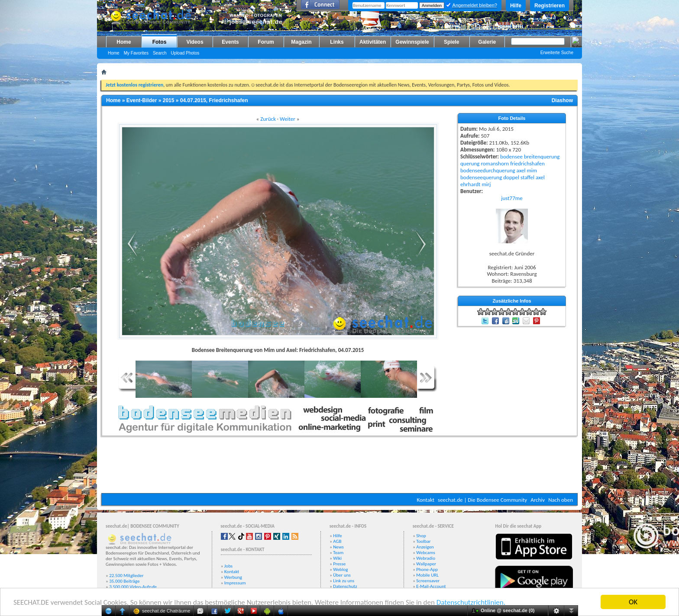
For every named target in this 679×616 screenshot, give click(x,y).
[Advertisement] (339, 467)
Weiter (288, 119)
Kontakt (425, 500)
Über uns (342, 575)
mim (532, 170)
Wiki (337, 558)
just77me (512, 198)
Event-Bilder (142, 100)
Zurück (268, 119)
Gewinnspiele (412, 42)
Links (337, 42)
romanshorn (495, 163)
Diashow (562, 100)
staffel (527, 177)
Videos (195, 42)
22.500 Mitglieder (126, 576)
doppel (511, 177)
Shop (421, 536)
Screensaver (428, 581)
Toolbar (423, 541)
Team (338, 553)
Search (160, 53)
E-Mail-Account (431, 586)
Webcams (426, 553)
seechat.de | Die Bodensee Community (482, 500)
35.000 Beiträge (124, 581)
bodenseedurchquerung (488, 170)
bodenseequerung (481, 177)
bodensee (511, 156)
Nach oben (561, 500)
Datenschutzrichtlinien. (471, 602)
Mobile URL (427, 575)
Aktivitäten (373, 42)
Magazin (301, 42)
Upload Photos (185, 53)
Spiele (451, 42)
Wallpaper (426, 564)
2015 (169, 100)
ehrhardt (470, 184)
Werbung (233, 577)
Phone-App (427, 569)
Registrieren (550, 6)
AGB (337, 541)
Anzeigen (425, 547)
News (338, 547)
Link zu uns (344, 581)
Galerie (487, 42)
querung (470, 163)
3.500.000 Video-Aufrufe (133, 587)
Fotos (160, 42)
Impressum (235, 583)
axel (521, 170)
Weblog (340, 569)
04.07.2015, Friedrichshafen (214, 100)
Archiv (538, 500)
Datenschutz (345, 586)
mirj (486, 184)
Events (230, 42)
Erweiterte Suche (557, 53)
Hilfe (516, 6)
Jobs (228, 566)
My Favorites (136, 53)
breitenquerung (542, 156)
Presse (339, 564)
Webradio (426, 558)
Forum (266, 42)
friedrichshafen (527, 163)
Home (124, 42)
